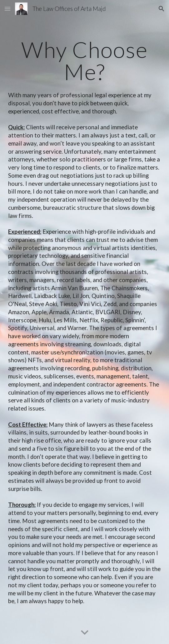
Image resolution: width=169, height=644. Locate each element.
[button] (7, 9)
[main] (84, 61)
